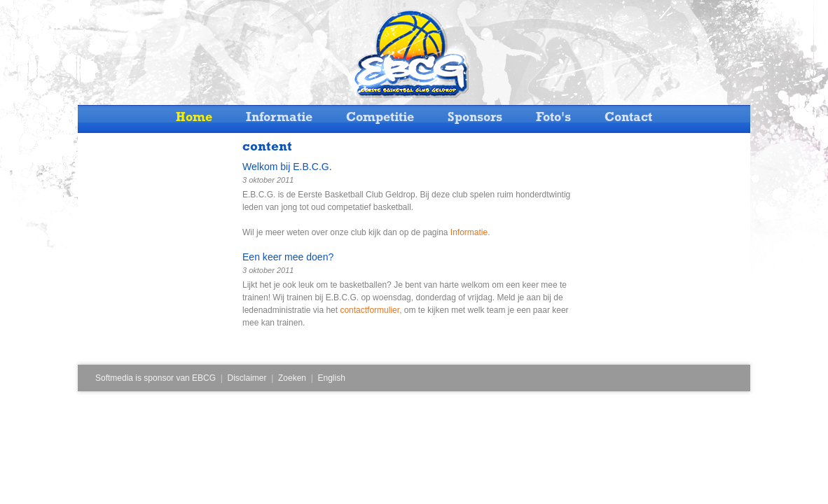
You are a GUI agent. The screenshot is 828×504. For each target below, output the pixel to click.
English (331, 378)
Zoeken (292, 378)
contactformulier (370, 310)
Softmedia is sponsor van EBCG (156, 378)
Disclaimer (247, 378)
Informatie (469, 232)
